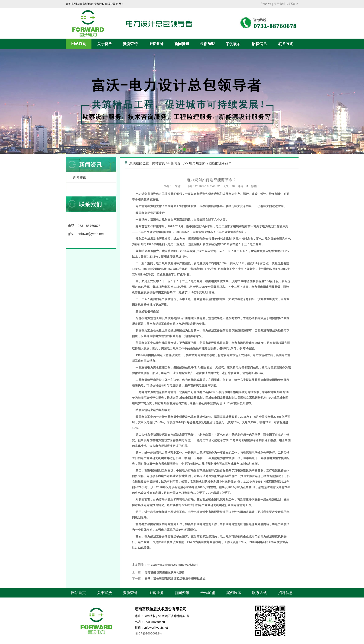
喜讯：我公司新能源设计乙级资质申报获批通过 (175, 579)
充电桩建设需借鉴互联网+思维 (164, 572)
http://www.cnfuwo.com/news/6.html (172, 565)
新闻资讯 (80, 177)
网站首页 (159, 163)
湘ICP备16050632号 (148, 633)
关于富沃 (279, 4)
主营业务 (266, 4)
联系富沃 (293, 4)
